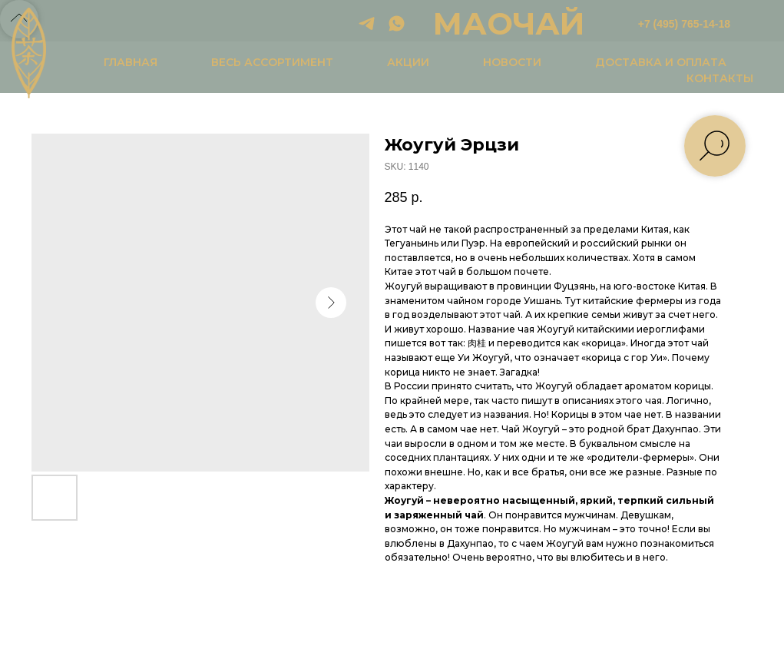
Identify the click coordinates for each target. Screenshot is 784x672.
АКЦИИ (408, 62)
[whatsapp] (397, 23)
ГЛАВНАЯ (131, 62)
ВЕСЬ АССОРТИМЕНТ (272, 62)
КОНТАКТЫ (720, 78)
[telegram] (367, 23)
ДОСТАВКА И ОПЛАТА (661, 62)
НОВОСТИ (512, 62)
